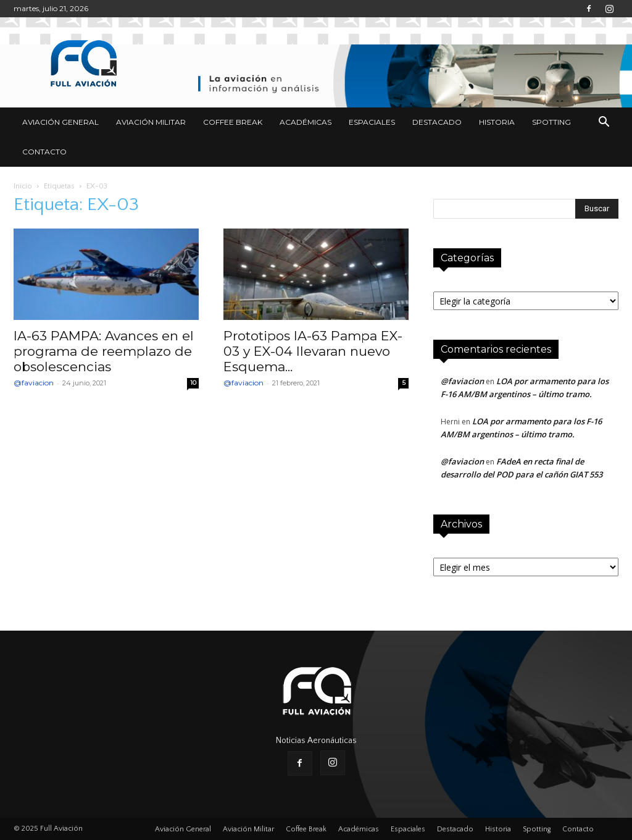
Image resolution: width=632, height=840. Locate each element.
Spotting (551, 122)
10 (193, 383)
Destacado (437, 122)
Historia (497, 122)
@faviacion (34, 383)
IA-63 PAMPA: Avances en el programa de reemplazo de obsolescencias (104, 351)
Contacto (44, 152)
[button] (604, 123)
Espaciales (372, 122)
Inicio (23, 186)
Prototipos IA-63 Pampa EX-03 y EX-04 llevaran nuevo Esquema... (313, 351)
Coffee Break (233, 122)
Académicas (306, 122)
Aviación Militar (151, 122)
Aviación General (60, 122)
